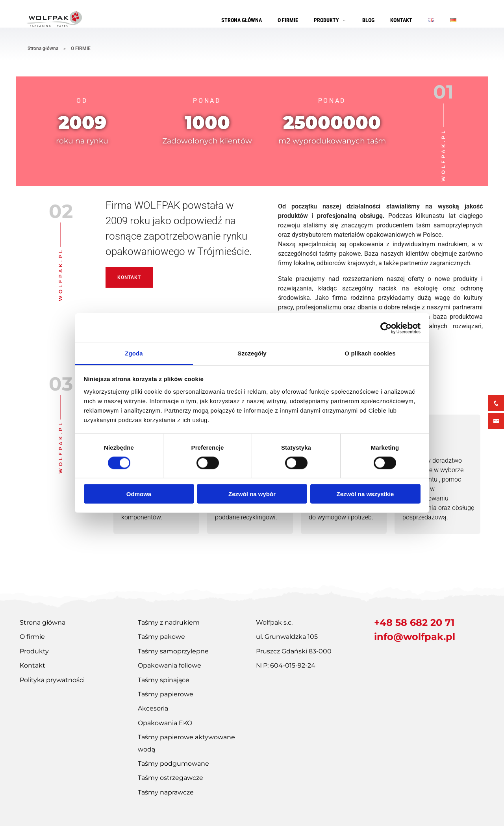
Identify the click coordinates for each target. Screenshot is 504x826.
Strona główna (43, 48)
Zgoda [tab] (134, 353)
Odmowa (139, 494)
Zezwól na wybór (252, 494)
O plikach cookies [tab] (370, 353)
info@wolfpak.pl (415, 637)
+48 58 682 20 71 (414, 622)
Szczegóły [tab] (252, 353)
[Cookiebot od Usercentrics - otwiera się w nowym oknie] (386, 328)
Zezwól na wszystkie (365, 494)
